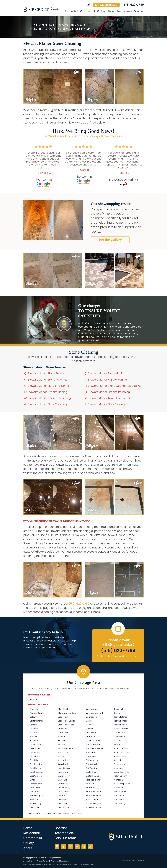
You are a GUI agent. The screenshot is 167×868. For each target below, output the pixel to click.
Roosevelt (118, 709)
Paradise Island (93, 780)
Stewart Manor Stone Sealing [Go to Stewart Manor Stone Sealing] (47, 373)
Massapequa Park (94, 713)
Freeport (34, 799)
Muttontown (91, 737)
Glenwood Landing (67, 713)
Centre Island (36, 752)
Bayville (33, 725)
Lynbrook (62, 796)
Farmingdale (36, 784)
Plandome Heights (94, 792)
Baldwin (33, 717)
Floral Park (35, 788)
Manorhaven (64, 807)
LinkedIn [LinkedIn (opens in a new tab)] (84, 847)
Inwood (61, 744)
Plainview (90, 784)
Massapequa (92, 709)
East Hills (34, 760)
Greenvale (63, 729)
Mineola (89, 729)
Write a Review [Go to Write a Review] (89, 5)
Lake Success (64, 768)
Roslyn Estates (120, 717)
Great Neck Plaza (66, 725)
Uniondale (118, 768)
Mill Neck (90, 725)
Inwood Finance (65, 748)
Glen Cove (35, 807)
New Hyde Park (93, 740)
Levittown (62, 784)
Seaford (118, 744)
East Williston (36, 776)
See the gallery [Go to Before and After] (110, 240)
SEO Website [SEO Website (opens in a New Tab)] (127, 861)
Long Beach (63, 792)
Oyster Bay (91, 772)
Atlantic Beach (37, 713)
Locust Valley (64, 788)
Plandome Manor (94, 796)
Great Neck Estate (66, 721)
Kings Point (63, 764)
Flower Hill (34, 792)
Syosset (117, 760)
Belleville (34, 699)
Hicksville (62, 740)
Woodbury (119, 796)
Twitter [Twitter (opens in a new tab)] (70, 847)
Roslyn (117, 713)
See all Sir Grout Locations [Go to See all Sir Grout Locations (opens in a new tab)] (70, 813)
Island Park (63, 752)
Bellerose (34, 729)
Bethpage (35, 737)
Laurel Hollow (64, 776)
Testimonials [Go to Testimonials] (124, 11)
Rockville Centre (93, 807)
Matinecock (91, 717)
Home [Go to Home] (28, 828)
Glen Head (63, 709)
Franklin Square (37, 796)
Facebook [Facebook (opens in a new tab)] (64, 847)
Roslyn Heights (120, 725)
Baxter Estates (36, 721)
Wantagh (118, 780)
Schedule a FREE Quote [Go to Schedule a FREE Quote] (106, 5)
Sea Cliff (118, 740)
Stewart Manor (121, 756)
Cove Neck (35, 756)
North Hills (90, 752)
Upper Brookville (121, 772)
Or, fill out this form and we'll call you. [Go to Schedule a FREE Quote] (118, 656)
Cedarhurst (35, 748)
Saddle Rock (120, 733)
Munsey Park (92, 733)
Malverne (62, 799)
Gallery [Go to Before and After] (101, 11)
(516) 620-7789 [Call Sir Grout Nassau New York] (133, 5)
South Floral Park (122, 748)
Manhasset (63, 803)
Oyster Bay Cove (94, 776)
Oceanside (91, 756)
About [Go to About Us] (111, 11)
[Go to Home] (42, 9)
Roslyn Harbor (120, 721)
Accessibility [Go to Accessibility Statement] (28, 861)
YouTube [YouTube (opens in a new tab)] (77, 847)
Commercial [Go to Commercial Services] (87, 11)
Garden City (35, 803)
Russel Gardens (121, 729)
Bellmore (34, 733)
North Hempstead (94, 748)
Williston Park (120, 792)
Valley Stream (120, 776)
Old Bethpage (92, 760)
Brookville (34, 740)
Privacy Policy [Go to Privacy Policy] (42, 861)
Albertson (34, 709)
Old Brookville (92, 764)
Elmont (33, 780)
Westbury (118, 788)
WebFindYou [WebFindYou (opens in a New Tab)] (139, 861)
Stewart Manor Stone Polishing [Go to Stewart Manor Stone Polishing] (48, 380)
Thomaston (119, 764)
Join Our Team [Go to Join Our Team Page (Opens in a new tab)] (65, 838)
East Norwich (36, 768)
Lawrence (62, 780)
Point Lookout (92, 799)
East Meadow (36, 764)
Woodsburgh (120, 803)
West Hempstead (122, 784)
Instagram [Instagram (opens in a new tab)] (57, 847)
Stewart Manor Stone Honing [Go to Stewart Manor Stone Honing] (107, 373)
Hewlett (61, 737)
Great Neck (63, 717)
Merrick (89, 721)
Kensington (63, 760)
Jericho (61, 756)
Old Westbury (92, 768)
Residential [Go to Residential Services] (71, 11)
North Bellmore (93, 744)
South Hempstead (122, 752)
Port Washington (94, 803)
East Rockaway (37, 772)
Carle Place (35, 744)
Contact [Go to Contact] (139, 11)
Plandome (91, 788)
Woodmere (119, 799)
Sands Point (119, 737)
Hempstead (63, 733)
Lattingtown (63, 772)
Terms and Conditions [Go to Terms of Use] (60, 861)
